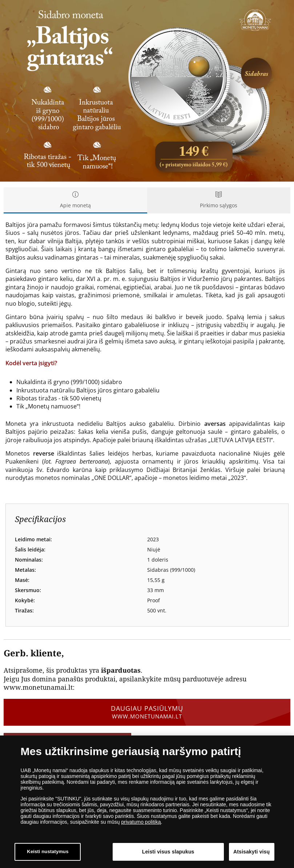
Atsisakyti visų (251, 852)
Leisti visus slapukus (168, 852)
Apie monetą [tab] (75, 200)
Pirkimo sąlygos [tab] (219, 200)
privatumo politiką (141, 823)
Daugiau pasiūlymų (147, 712)
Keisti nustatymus (48, 853)
